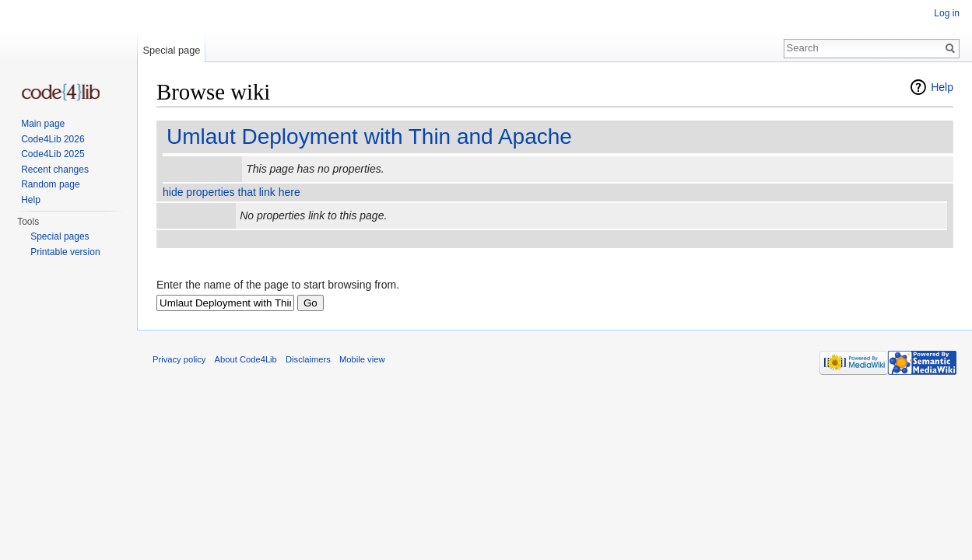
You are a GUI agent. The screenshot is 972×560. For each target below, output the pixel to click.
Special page (171, 50)
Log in (947, 13)
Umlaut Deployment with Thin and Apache (369, 136)
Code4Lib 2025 (53, 154)
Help (942, 87)
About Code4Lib (246, 359)
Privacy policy (179, 359)
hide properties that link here (232, 192)
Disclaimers (308, 359)
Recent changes (55, 170)
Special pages (60, 236)
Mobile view (362, 359)
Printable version (65, 252)
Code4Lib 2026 (53, 139)
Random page (50, 184)
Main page (43, 124)
